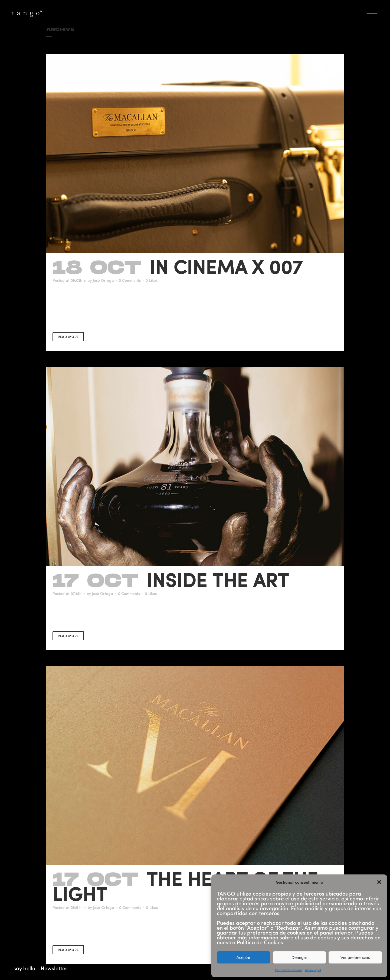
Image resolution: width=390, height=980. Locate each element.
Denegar (299, 957)
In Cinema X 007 (226, 266)
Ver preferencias (355, 957)
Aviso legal (313, 970)
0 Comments (130, 280)
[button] (379, 882)
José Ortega (103, 280)
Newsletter (54, 968)
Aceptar (243, 957)
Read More (68, 337)
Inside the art (218, 579)
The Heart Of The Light (185, 886)
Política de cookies (289, 970)
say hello (24, 968)
